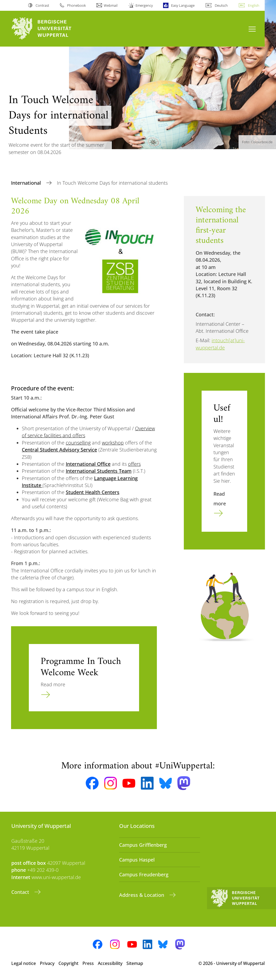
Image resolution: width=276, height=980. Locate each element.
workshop (113, 443)
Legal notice (24, 963)
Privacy (47, 963)
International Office (88, 464)
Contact (21, 892)
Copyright (68, 963)
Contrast (42, 5)
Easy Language (183, 5)
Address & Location (142, 895)
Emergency (144, 5)
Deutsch (221, 5)
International (27, 183)
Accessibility (110, 963)
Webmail (111, 5)
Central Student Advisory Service (59, 450)
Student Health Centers (93, 492)
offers (134, 464)
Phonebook (76, 5)
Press (88, 963)
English (254, 5)
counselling (78, 443)
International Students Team (99, 471)
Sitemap (135, 963)
